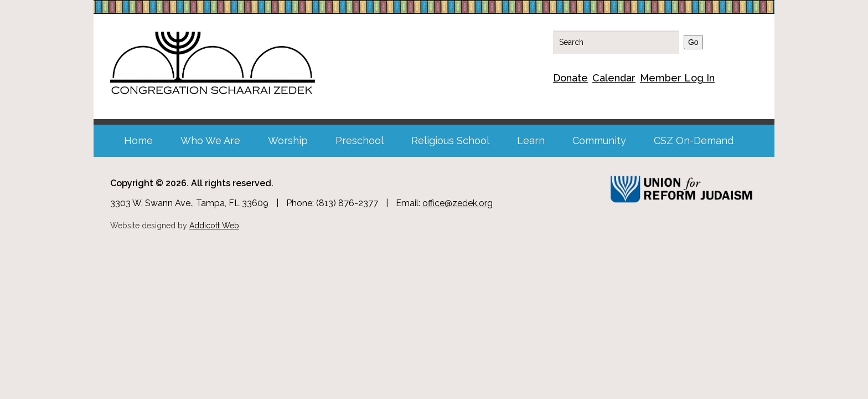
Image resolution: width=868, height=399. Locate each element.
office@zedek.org (458, 203)
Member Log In (677, 78)
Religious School (450, 140)
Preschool (360, 140)
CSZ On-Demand (694, 140)
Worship (288, 140)
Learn (531, 140)
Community (599, 140)
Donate (570, 78)
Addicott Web (214, 226)
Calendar (614, 78)
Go (693, 42)
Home (138, 140)
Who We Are (210, 140)
